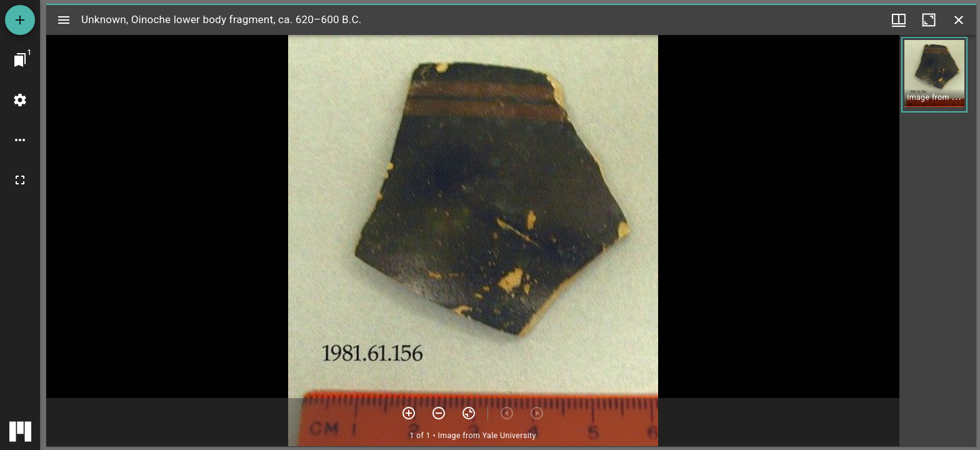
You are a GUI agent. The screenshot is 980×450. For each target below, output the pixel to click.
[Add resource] (20, 20)
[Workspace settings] (20, 100)
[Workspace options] (20, 140)
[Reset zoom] (469, 413)
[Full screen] (20, 180)
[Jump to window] (20, 60)
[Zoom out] (439, 413)
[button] (934, 75)
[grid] (938, 241)
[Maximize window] (929, 20)
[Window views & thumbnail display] (899, 20)
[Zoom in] (409, 413)
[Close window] (959, 20)
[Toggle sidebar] (64, 20)
